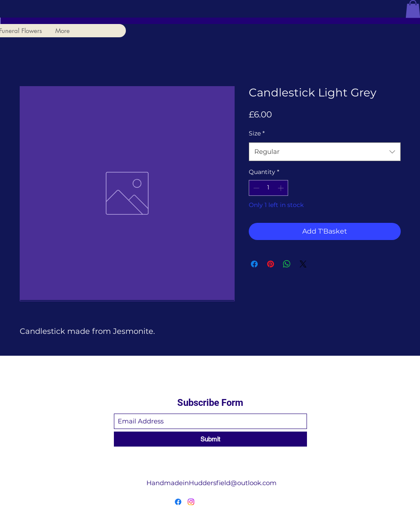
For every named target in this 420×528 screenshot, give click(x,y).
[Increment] (281, 188)
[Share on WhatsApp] (287, 264)
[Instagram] (191, 502)
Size (257, 133)
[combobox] (325, 152)
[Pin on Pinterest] (271, 264)
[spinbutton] (268, 188)
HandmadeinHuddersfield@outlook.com (211, 483)
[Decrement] (255, 188)
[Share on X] (303, 264)
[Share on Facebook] (254, 264)
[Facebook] (178, 502)
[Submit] (210, 439)
